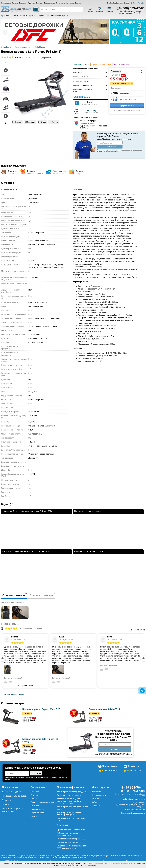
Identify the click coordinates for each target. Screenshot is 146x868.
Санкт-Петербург (139, 3)
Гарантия (31, 3)
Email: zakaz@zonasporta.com (118, 3)
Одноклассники (99, 795)
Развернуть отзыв (25, 686)
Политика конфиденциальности (133, 813)
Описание (31, 122)
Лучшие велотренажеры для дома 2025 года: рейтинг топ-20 (72, 847)
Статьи (78, 3)
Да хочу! (115, 749)
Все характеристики (81, 96)
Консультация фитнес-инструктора (13, 810)
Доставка (23, 3)
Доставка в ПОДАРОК (12, 792)
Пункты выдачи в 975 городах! (34, 16)
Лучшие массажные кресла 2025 (71, 839)
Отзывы (39, 3)
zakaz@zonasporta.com (134, 799)
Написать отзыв (138, 630)
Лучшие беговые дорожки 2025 (71, 830)
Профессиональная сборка (15, 796)
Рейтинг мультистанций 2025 (70, 842)
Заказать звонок (109, 147)
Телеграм (96, 806)
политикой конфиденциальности (99, 863)
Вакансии (35, 806)
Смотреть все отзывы (13, 694)
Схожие (55, 122)
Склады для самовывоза (42, 802)
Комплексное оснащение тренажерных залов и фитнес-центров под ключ (70, 801)
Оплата (15, 3)
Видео (43, 122)
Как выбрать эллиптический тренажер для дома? (70, 814)
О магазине (60, 3)
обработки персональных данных (124, 863)
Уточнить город (87, 123)
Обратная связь (38, 813)
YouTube (95, 799)
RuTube (95, 802)
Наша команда (49, 3)
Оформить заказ (127, 106)
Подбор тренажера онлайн (69, 795)
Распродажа (6, 3)
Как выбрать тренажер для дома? (72, 792)
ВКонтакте (96, 792)
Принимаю (92, 865)
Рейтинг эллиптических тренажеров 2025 (68, 834)
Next (105, 32)
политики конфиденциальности (132, 150)
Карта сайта (36, 816)
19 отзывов (20, 57)
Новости (35, 792)
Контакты (70, 3)
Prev (5, 32)
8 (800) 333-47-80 (132, 8)
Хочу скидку (117, 71)
